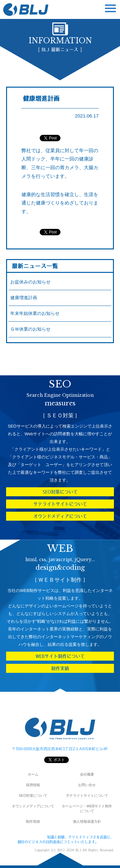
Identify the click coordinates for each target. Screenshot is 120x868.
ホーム (33, 774)
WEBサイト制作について (60, 656)
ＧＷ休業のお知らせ (30, 329)
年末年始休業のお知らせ (35, 313)
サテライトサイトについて (60, 504)
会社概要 (87, 774)
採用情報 (33, 785)
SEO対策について (60, 492)
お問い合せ (87, 785)
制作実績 (60, 668)
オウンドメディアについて (60, 516)
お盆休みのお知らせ (30, 282)
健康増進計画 (24, 298)
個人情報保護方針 (87, 821)
